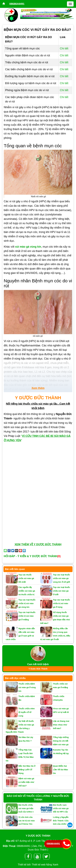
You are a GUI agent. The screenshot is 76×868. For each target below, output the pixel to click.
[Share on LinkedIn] (24, 550)
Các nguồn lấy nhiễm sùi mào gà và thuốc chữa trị (27, 591)
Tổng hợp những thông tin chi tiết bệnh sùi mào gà (61, 741)
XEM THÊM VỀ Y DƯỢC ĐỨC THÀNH (38, 544)
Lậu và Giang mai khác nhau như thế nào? (61, 725)
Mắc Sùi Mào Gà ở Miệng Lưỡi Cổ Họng (27, 770)
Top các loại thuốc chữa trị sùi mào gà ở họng (62, 603)
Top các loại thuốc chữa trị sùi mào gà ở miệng (27, 616)
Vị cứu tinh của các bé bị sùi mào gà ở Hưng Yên (27, 820)
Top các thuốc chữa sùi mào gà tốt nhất (26, 578)
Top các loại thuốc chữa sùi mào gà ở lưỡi (62, 591)
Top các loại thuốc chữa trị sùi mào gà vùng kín (27, 603)
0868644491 (17, 4)
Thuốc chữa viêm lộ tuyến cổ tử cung (27, 712)
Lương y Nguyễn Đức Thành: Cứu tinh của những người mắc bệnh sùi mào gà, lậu (61, 820)
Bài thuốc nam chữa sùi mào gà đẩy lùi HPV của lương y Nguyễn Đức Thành (61, 808)
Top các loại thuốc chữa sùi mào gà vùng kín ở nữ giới (62, 578)
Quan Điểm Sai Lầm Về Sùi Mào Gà (61, 770)
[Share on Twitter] (13, 550)
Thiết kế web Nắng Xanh (45, 865)
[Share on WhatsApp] (5, 550)
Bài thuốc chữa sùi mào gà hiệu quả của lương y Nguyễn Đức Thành (26, 808)
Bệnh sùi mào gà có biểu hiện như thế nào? (26, 782)
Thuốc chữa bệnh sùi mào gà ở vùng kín (27, 687)
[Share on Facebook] (9, 550)
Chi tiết (64, 48)
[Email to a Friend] (17, 550)
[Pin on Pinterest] (20, 550)
